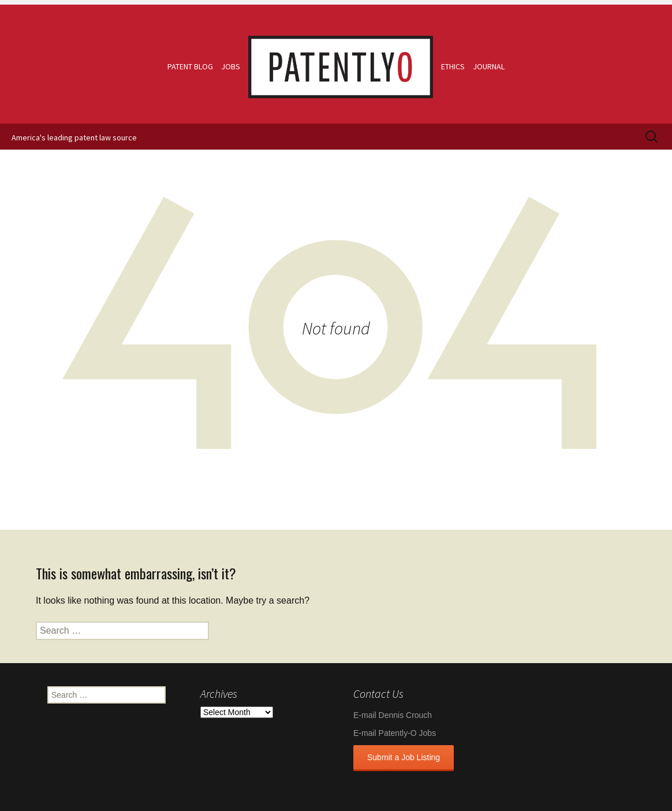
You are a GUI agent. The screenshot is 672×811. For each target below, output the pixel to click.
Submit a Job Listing (404, 757)
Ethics (453, 66)
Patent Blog (190, 66)
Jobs (231, 66)
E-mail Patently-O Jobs (395, 733)
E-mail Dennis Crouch (393, 715)
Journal (489, 66)
